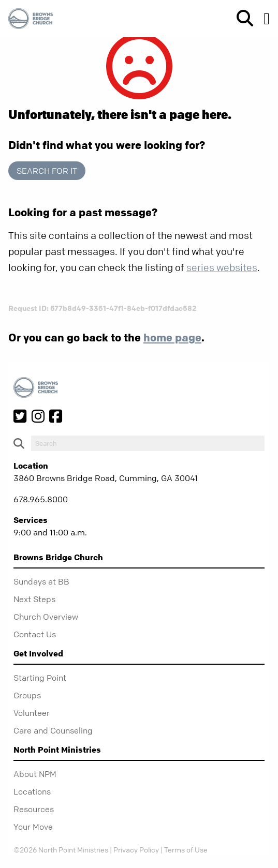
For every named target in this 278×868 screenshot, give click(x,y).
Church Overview (46, 617)
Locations (32, 791)
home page (172, 337)
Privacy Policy (136, 849)
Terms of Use (186, 849)
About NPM (35, 774)
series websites (222, 268)
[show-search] (241, 19)
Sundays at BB (41, 581)
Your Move (33, 827)
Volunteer (32, 713)
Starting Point (40, 678)
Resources (34, 809)
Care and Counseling (53, 730)
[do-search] (148, 443)
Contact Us (35, 634)
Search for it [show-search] (47, 171)
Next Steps (34, 599)
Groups (27, 695)
